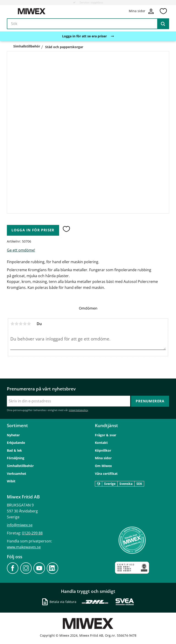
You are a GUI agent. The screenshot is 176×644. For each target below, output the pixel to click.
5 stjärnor (29, 324)
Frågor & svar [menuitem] (106, 435)
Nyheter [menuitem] (13, 435)
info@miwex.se (20, 525)
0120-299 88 (32, 533)
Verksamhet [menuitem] (16, 474)
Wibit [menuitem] (11, 481)
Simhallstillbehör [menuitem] (20, 466)
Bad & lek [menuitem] (14, 450)
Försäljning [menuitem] (16, 458)
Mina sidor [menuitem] (103, 458)
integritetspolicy (78, 410)
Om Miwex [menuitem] (103, 466)
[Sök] (163, 24)
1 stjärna (12, 324)
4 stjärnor (25, 324)
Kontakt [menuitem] (101, 443)
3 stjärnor (21, 324)
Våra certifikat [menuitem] (106, 474)
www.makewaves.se (24, 547)
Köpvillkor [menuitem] (103, 450)
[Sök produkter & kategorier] (88, 24)
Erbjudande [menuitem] (16, 443)
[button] (163, 11)
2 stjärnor (16, 324)
